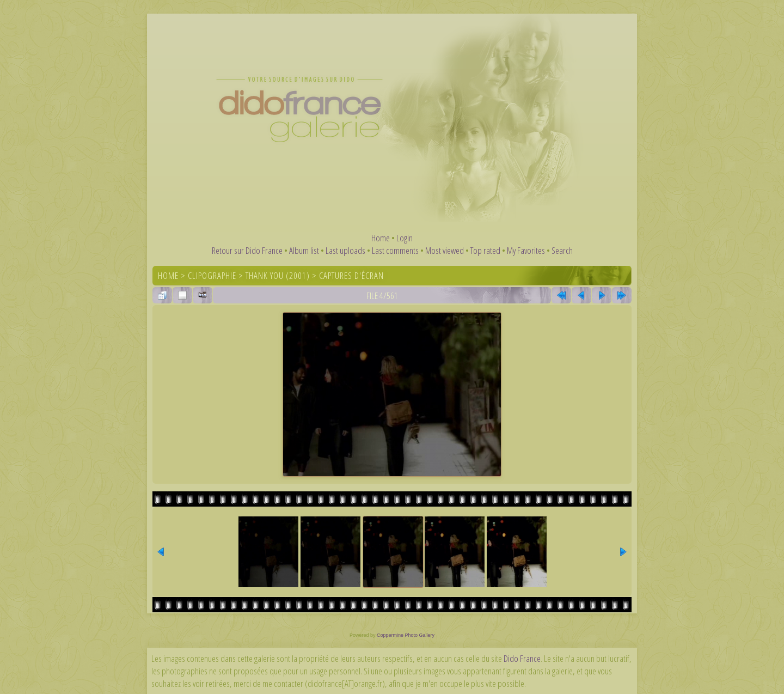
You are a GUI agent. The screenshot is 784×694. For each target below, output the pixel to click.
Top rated (485, 250)
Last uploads (345, 250)
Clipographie (212, 275)
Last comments (395, 250)
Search (562, 250)
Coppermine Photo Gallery (406, 635)
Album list (304, 250)
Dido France (522, 658)
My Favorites (526, 250)
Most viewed (445, 250)
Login (405, 238)
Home (381, 238)
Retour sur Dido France (247, 250)
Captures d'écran (351, 275)
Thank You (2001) (278, 275)
